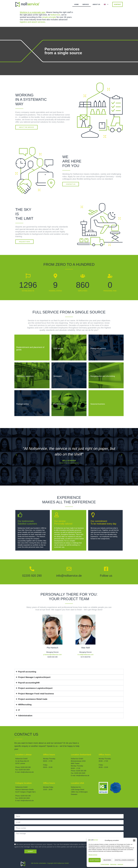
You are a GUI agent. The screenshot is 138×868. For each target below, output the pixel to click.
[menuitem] (106, 4)
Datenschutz (113, 864)
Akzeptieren (95, 860)
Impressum (120, 864)
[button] (134, 840)
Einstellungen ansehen (124, 860)
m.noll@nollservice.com (86, 655)
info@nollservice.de (69, 576)
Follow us (106, 576)
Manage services (93, 855)
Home (76, 4)
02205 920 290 (32, 576)
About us (96, 4)
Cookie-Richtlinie (105, 864)
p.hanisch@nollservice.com (53, 655)
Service (86, 4)
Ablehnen (107, 860)
